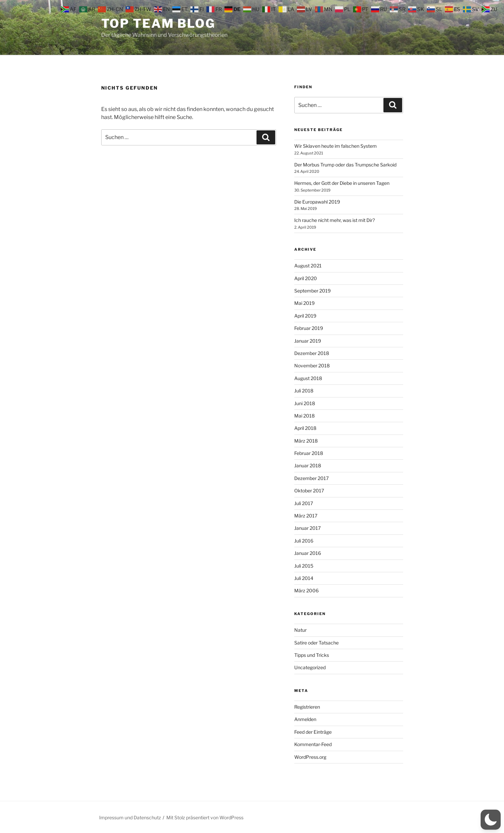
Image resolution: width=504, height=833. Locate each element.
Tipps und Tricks (312, 655)
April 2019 (305, 316)
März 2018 (306, 441)
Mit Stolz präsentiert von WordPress (205, 817)
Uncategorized (310, 667)
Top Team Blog (158, 23)
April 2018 (305, 428)
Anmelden (305, 719)
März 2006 (306, 590)
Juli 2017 (304, 503)
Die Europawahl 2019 (317, 202)
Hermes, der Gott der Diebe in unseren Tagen (342, 183)
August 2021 (308, 266)
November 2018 (312, 366)
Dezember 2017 (311, 478)
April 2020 (306, 278)
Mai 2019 (304, 303)
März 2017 (306, 516)
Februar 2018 (309, 453)
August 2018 (308, 378)
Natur (300, 630)
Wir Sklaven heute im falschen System (335, 146)
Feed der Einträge (313, 732)
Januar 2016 (308, 553)
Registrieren (307, 707)
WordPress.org (310, 757)
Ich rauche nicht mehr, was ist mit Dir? (334, 220)
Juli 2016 (304, 541)
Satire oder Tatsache (316, 643)
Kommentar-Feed (313, 744)
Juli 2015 (304, 566)
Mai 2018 (304, 416)
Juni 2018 (305, 403)
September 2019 (312, 291)
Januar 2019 (308, 341)
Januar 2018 (308, 465)
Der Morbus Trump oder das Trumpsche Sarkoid (345, 165)
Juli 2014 (304, 578)
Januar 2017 (307, 528)
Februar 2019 (309, 328)
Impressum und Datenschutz (130, 817)
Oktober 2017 (309, 491)
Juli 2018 (304, 391)
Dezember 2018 (312, 353)
